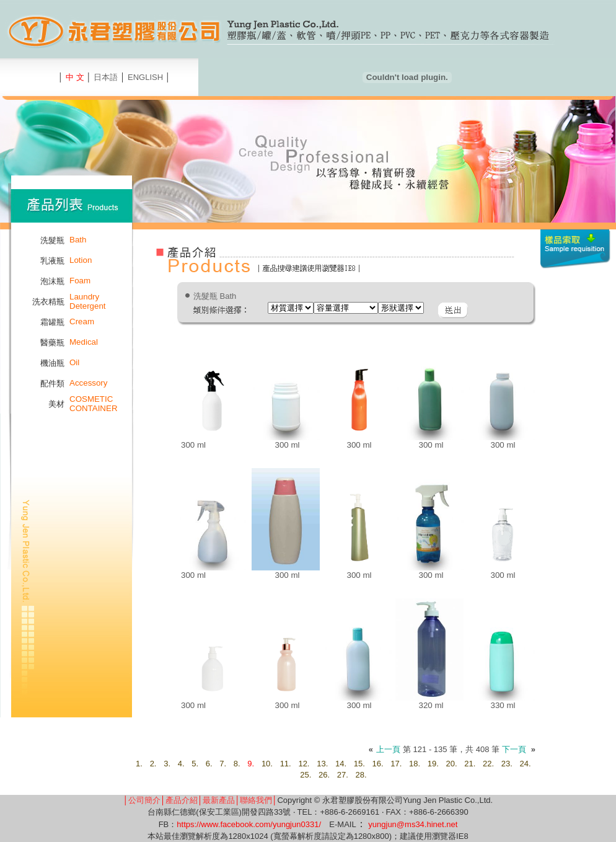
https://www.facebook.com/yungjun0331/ (249, 824)
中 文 (75, 77)
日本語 (106, 77)
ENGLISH (145, 77)
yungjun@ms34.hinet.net (413, 824)
